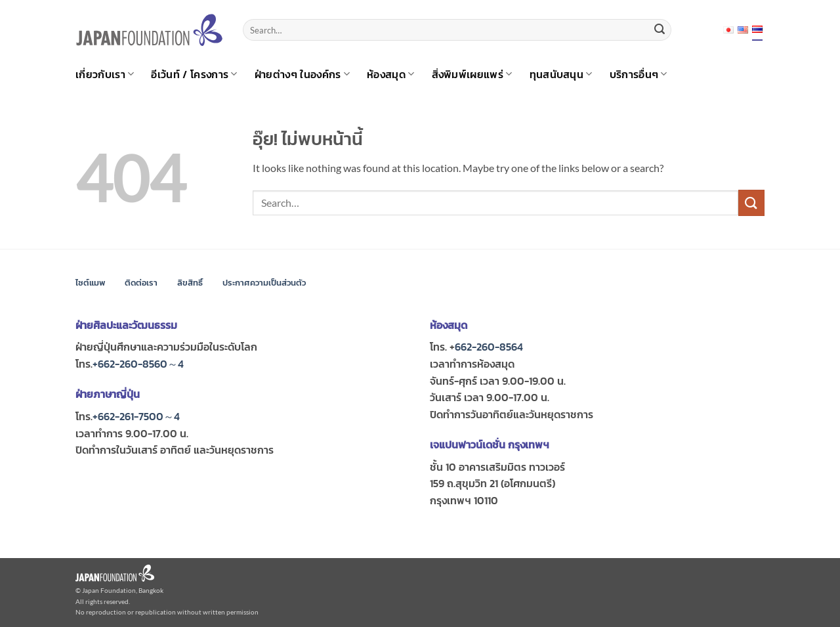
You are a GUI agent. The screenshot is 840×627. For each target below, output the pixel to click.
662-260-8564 (489, 347)
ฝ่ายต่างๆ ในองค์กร (302, 74)
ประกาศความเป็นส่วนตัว (264, 283)
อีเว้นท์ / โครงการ (194, 74)
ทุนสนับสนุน (561, 74)
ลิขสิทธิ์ (190, 283)
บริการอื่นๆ (639, 74)
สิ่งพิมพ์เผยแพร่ (472, 74)
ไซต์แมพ (90, 283)
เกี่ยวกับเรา (105, 74)
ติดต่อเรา (141, 283)
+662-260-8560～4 (138, 364)
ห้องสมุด (390, 74)
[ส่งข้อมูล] (660, 30)
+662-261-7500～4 (136, 416)
